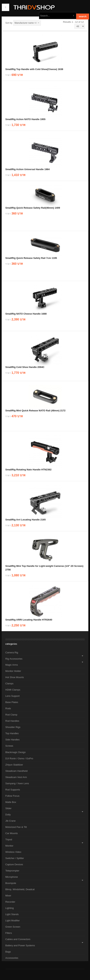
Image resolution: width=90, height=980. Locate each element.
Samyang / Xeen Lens (17, 783)
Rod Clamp (11, 715)
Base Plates (12, 702)
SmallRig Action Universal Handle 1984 (28, 169)
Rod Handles (12, 721)
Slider (8, 808)
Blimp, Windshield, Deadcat (20, 889)
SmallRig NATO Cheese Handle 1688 (26, 314)
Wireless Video (13, 852)
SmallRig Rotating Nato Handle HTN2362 (28, 470)
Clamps (9, 683)
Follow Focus (12, 796)
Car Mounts (12, 833)
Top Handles (12, 733)
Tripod (9, 839)
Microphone (12, 877)
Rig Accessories (14, 659)
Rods (8, 708)
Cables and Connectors (18, 939)
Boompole (11, 883)
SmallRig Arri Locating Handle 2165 (25, 520)
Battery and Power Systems (20, 945)
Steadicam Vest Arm (16, 777)
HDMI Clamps (13, 690)
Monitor (9, 846)
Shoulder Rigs (13, 727)
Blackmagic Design (16, 752)
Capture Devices (14, 864)
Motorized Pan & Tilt (16, 827)
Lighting (10, 908)
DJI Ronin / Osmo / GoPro (19, 758)
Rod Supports (13, 790)
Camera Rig (12, 653)
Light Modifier (13, 921)
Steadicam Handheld (16, 771)
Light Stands (12, 914)
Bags (8, 952)
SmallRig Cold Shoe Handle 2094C (25, 367)
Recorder (10, 902)
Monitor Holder (13, 671)
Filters (9, 933)
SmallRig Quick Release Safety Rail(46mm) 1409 (33, 208)
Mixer (8, 896)
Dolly (8, 815)
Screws (9, 746)
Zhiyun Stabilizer (14, 765)
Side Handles (12, 740)
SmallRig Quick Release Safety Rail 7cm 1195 (31, 258)
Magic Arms (12, 665)
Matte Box (11, 802)
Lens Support (12, 696)
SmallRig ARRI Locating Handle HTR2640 (29, 620)
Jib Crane (10, 821)
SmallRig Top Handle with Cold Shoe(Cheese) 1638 (34, 69)
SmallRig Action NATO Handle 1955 (25, 119)
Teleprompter (12, 871)
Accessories (12, 958)
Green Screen (13, 927)
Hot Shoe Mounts (15, 677)
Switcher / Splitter (15, 858)
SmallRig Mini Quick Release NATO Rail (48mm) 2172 (35, 411)
